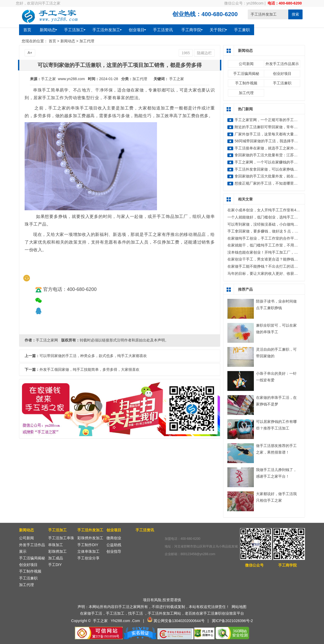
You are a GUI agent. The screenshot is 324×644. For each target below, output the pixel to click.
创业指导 (114, 551)
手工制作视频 (246, 83)
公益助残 (114, 545)
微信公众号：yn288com (244, 3)
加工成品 (56, 558)
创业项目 (137, 30)
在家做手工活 (91, 613)
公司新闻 (246, 64)
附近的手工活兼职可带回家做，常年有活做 (270, 127)
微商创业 (114, 538)
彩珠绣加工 (57, 551)
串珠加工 (56, 545)
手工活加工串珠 (61, 538)
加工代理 (87, 41)
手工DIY (55, 565)
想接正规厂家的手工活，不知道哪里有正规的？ (273, 183)
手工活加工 (74, 30)
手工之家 (177, 79)
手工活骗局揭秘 (246, 74)
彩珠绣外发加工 (90, 538)
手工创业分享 (88, 558)
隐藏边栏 (204, 53)
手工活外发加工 (106, 30)
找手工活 (136, 613)
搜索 (295, 14)
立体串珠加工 (88, 551)
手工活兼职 (282, 83)
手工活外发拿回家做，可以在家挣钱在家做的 (272, 169)
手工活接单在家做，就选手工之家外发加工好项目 (275, 148)
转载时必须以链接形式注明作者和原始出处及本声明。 (124, 340)
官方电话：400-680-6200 (66, 289)
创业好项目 (282, 74)
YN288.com (120, 621)
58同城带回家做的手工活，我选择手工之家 (270, 141)
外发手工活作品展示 (282, 64)
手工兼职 (242, 30)
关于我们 (218, 30)
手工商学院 (191, 30)
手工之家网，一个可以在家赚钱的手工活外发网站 (275, 162)
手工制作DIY (88, 545)
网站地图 (239, 607)
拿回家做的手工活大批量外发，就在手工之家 (272, 176)
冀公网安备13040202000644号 (179, 621)
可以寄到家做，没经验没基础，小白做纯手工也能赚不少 (274, 224)
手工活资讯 (163, 30)
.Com (135, 621)
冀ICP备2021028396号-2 (232, 621)
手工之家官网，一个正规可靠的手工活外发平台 (273, 120)
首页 (27, 30)
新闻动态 (48, 30)
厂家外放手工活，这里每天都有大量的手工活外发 (275, 134)
